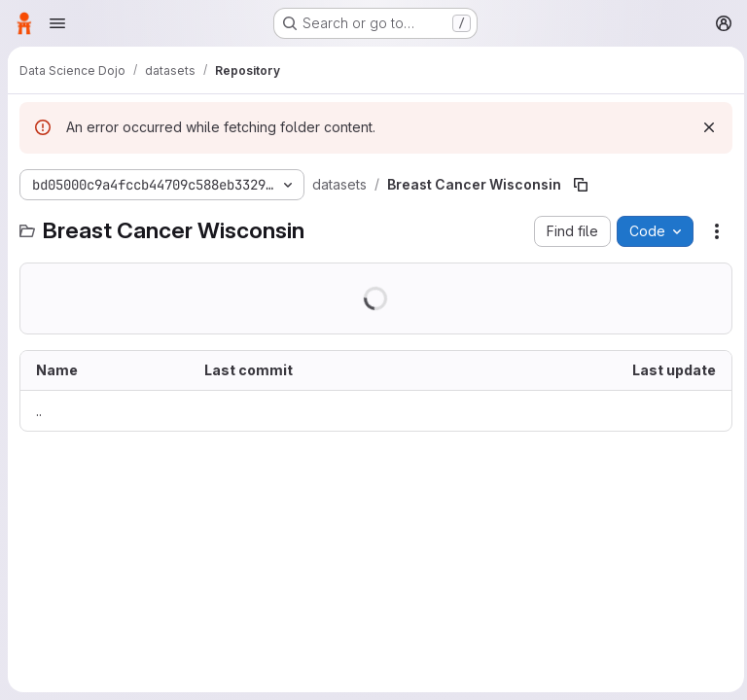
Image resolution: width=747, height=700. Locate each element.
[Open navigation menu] (57, 23)
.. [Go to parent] (39, 411)
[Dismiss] (704, 127)
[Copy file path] (579, 185)
